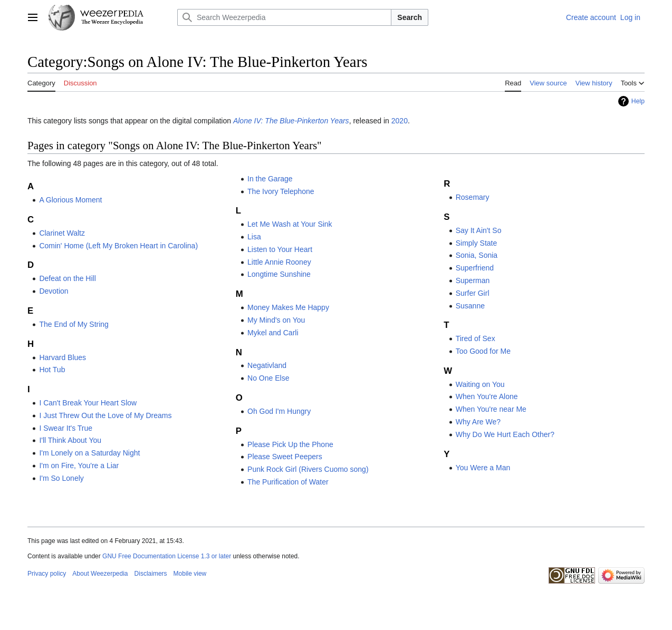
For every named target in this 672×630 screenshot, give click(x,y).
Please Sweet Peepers (285, 457)
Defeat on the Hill (67, 278)
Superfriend (475, 268)
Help (638, 101)
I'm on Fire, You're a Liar (79, 466)
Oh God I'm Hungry (279, 411)
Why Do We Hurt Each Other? (505, 434)
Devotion (54, 291)
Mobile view (190, 574)
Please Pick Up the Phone (290, 444)
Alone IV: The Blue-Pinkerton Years (291, 121)
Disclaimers (151, 574)
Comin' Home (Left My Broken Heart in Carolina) (118, 246)
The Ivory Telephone (281, 191)
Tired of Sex (476, 338)
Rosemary (473, 197)
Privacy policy (47, 574)
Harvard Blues (63, 357)
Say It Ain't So (479, 230)
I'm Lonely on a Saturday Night (89, 453)
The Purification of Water (288, 482)
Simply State (477, 243)
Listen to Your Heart (280, 249)
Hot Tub (52, 370)
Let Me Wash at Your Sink (290, 224)
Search (410, 17)
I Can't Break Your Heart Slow (88, 403)
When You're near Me (491, 409)
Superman (473, 280)
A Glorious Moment (70, 200)
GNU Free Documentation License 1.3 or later (167, 556)
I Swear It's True (66, 428)
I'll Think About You (70, 440)
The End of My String (74, 324)
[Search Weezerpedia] (284, 17)
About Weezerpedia (100, 574)
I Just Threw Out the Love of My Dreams (105, 415)
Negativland (267, 365)
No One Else (268, 378)
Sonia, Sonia (477, 255)
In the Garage (270, 179)
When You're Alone (487, 396)
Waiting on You (480, 384)
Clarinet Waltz (62, 233)
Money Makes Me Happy (288, 307)
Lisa (254, 237)
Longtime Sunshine (279, 274)
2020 (400, 121)
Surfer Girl (473, 293)
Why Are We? (478, 422)
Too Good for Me (483, 351)
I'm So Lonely (61, 478)
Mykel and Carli (273, 333)
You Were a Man (483, 468)
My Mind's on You (276, 320)
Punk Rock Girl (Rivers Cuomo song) (308, 469)
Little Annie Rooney (279, 262)
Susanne (470, 306)
